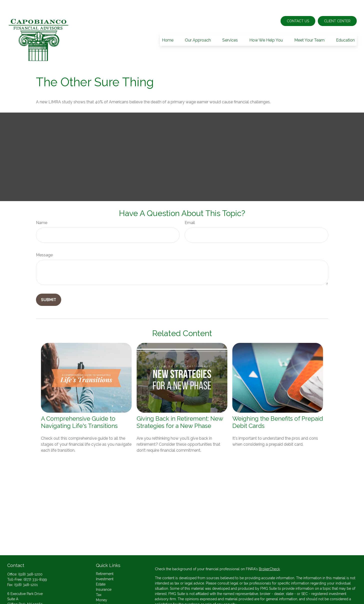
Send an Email (19, 598)
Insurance (104, 574)
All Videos (104, 601)
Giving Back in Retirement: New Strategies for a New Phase (180, 407)
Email (190, 208)
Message (44, 240)
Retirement (105, 559)
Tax (99, 580)
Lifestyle (103, 590)
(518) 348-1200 (30, 559)
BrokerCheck (269, 554)
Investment (105, 564)
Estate (101, 569)
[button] (168, 25)
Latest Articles (107, 595)
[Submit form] (49, 285)
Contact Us (298, 6)
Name (42, 208)
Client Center (337, 6)
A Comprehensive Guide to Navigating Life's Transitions (79, 407)
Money (102, 585)
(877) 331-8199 (35, 564)
